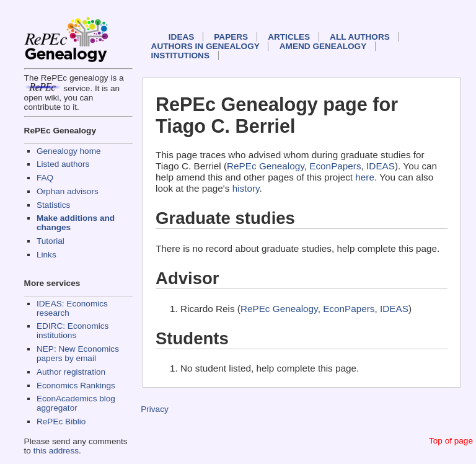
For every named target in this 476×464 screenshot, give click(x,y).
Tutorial (51, 241)
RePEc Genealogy (266, 166)
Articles (289, 37)
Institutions (180, 56)
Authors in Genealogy (205, 46)
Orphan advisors (68, 191)
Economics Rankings (76, 386)
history (246, 188)
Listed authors (63, 164)
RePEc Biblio (61, 422)
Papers (231, 37)
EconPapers (335, 166)
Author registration (71, 372)
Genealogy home (69, 151)
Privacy (155, 409)
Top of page (451, 441)
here (365, 177)
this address (56, 451)
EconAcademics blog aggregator (76, 403)
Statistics (53, 205)
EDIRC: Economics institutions (73, 331)
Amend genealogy (323, 46)
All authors (360, 37)
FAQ (45, 178)
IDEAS (182, 37)
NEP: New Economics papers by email (78, 354)
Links (46, 255)
